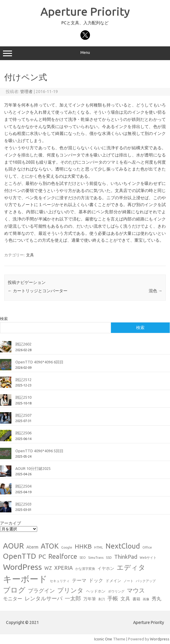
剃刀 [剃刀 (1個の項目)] (102, 599)
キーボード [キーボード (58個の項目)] (25, 579)
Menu (85, 53)
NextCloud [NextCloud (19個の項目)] (123, 546)
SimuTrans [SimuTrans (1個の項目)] (96, 558)
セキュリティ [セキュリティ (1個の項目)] (60, 581)
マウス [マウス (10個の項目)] (136, 590)
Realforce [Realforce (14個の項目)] (63, 556)
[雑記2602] (6, 349)
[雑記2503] (6, 509)
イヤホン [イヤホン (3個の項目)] (106, 568)
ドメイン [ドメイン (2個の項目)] (113, 581)
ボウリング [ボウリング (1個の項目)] (116, 591)
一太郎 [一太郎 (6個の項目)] (73, 598)
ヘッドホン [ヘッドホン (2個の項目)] (96, 591)
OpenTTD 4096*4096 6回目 (39, 362)
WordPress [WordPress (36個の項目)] (22, 567)
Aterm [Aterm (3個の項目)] (32, 547)
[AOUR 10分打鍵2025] (6, 474)
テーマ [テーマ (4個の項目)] (79, 580)
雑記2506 (23, 433)
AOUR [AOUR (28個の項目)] (13, 546)
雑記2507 (23, 415)
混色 (155, 291)
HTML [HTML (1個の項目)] (99, 547)
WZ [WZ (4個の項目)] (48, 568)
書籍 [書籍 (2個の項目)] (136, 599)
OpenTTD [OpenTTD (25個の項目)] (19, 556)
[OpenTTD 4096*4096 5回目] (6, 456)
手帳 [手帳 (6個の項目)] (113, 598)
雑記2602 (23, 344)
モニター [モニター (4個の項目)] (13, 599)
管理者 (26, 92)
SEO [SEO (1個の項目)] (83, 558)
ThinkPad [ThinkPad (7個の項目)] (126, 557)
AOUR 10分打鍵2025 (33, 468)
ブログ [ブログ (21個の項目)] (14, 590)
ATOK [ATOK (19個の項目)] (50, 546)
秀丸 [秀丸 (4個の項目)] (157, 599)
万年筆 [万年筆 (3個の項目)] (90, 599)
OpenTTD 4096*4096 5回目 (39, 451)
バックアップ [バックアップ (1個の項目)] (146, 581)
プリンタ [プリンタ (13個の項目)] (70, 590)
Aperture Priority (85, 11)
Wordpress (160, 639)
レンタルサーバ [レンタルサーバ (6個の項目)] (43, 598)
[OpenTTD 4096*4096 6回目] (6, 367)
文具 (30, 255)
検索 (4, 319)
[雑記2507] (6, 420)
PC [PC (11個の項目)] (42, 557)
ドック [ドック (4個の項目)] (96, 580)
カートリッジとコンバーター (38, 291)
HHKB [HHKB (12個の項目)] (83, 546)
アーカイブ (10, 523)
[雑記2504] (6, 491)
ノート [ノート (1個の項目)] (128, 581)
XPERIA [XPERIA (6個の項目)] (64, 568)
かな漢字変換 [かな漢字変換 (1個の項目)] (85, 569)
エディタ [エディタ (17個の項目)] (131, 567)
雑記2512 (23, 380)
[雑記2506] (6, 438)
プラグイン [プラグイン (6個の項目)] (41, 591)
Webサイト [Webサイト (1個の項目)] (148, 558)
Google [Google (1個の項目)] (67, 547)
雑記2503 (23, 504)
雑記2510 (23, 397)
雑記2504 (23, 486)
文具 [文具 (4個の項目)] (125, 599)
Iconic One (103, 639)
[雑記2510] (6, 402)
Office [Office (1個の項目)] (147, 547)
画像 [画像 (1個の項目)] (146, 599)
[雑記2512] (6, 385)
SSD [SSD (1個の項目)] (109, 558)
